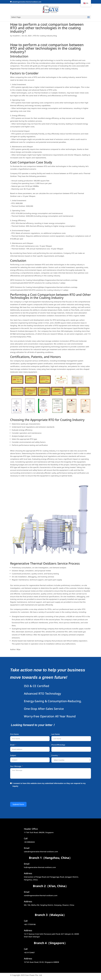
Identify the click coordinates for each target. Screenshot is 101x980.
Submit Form (18, 804)
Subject (13, 755)
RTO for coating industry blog (45, 36)
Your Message (16, 766)
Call (26, 921)
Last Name (56, 734)
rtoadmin (16, 36)
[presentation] (28, 795)
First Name (14, 734)
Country (55, 755)
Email (12, 745)
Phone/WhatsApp (58, 745)
